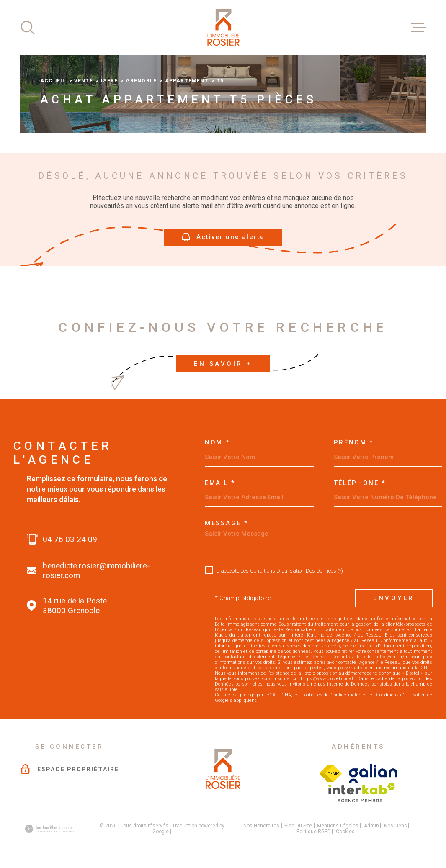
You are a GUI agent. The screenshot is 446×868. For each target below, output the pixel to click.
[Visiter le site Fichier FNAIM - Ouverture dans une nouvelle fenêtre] (331, 773)
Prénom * (354, 443)
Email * (220, 483)
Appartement (187, 81)
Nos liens (396, 826)
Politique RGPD (314, 832)
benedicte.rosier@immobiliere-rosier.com (96, 570)
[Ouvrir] (28, 28)
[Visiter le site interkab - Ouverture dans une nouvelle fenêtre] (362, 793)
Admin (371, 826)
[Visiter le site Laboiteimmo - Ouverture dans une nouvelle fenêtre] (49, 829)
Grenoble (142, 81)
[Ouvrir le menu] (418, 28)
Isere (109, 81)
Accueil (53, 81)
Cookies (345, 832)
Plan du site (298, 826)
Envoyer (394, 598)
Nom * (217, 443)
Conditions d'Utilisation (401, 695)
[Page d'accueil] (223, 28)
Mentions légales (338, 826)
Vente (84, 81)
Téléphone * (360, 483)
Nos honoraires (261, 826)
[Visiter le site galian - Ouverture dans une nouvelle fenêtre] (373, 773)
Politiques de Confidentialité (331, 695)
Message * (226, 523)
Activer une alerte (223, 237)
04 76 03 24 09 (70, 539)
